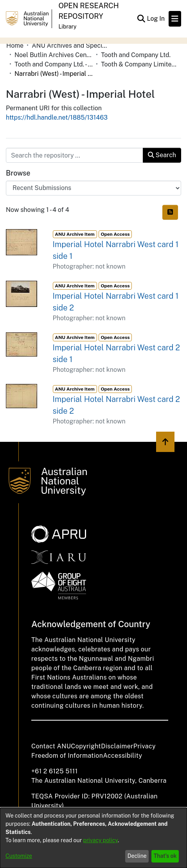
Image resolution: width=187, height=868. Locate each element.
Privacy (145, 746)
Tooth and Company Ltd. (136, 55)
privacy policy (101, 840)
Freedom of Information (67, 756)
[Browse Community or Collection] (93, 188)
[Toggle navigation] (175, 19)
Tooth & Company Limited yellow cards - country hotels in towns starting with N (140, 64)
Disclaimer (117, 746)
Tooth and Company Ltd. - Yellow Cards (54, 64)
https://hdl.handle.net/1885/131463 (57, 117)
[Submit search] (141, 19)
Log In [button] (156, 19)
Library (67, 27)
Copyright (86, 746)
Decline (137, 856)
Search (162, 155)
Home (15, 46)
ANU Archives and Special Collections (71, 46)
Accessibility (122, 756)
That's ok (165, 856)
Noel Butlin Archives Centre (54, 55)
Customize (19, 856)
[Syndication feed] (170, 212)
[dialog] (93, 838)
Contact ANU (51, 746)
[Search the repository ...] (75, 155)
